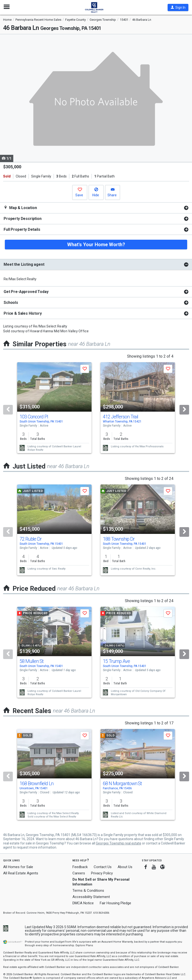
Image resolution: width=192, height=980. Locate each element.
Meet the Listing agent (24, 264)
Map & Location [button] (20, 208)
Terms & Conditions (88, 891)
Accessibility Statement (91, 897)
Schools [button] (11, 303)
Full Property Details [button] (22, 229)
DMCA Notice (83, 903)
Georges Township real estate (119, 843)
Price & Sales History (23, 313)
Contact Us (103, 867)
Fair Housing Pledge (115, 903)
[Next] (184, 410)
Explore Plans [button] (84, 945)
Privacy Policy (102, 873)
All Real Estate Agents (21, 873)
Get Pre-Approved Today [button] (26, 292)
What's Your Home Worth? (96, 245)
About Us (125, 867)
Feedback (80, 867)
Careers (79, 873)
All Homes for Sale (18, 867)
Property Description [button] (23, 219)
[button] (178, 7)
